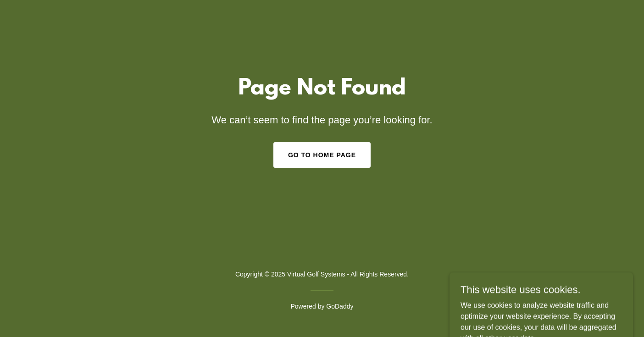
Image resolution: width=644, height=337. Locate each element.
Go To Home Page (322, 155)
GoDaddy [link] (340, 306)
